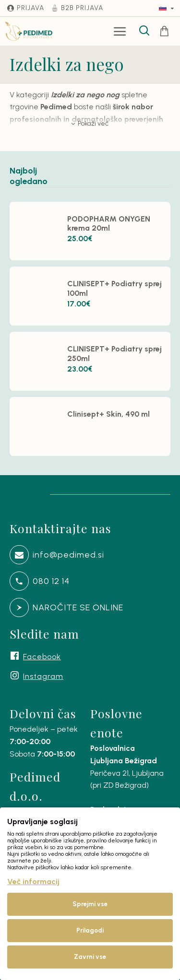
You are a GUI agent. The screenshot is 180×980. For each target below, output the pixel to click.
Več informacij (33, 881)
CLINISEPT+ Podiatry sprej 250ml (114, 353)
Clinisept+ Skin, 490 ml (108, 414)
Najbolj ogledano (26, 179)
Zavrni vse (90, 957)
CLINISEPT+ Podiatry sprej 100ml (114, 288)
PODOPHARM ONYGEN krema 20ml (109, 223)
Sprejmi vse (90, 904)
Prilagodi (90, 930)
